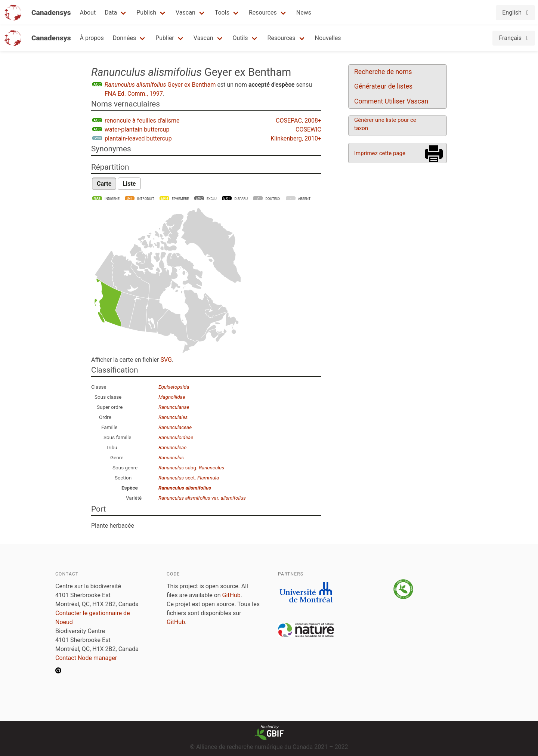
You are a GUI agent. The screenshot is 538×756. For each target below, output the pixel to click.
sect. (189, 478)
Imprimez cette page (380, 153)
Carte (104, 184)
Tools (222, 13)
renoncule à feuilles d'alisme (142, 121)
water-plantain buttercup (137, 129)
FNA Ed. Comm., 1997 (134, 94)
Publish (146, 13)
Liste (129, 184)
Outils (240, 38)
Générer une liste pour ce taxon (385, 124)
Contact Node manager (86, 658)
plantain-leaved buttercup (138, 138)
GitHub (231, 595)
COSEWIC (308, 129)
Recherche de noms (383, 72)
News (304, 13)
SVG (166, 360)
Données (125, 38)
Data (111, 13)
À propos (92, 38)
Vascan (185, 13)
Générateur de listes (383, 86)
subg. (191, 468)
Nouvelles (328, 38)
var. (202, 498)
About (88, 13)
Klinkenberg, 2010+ (296, 138)
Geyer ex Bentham (160, 85)
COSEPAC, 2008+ (299, 121)
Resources (263, 13)
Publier (165, 38)
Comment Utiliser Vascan (391, 101)
